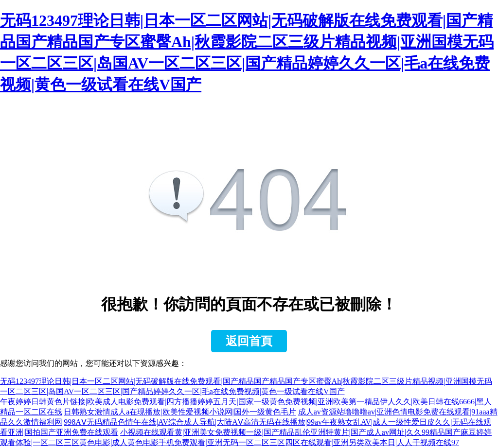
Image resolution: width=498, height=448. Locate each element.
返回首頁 (249, 341)
